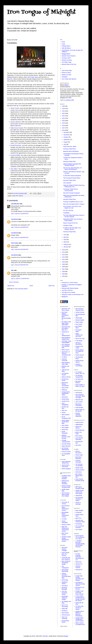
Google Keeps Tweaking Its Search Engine (80, 619)
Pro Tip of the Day (68, 210)
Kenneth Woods (66, 444)
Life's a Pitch (79, 402)
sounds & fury (66, 401)
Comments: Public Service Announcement (71, 190)
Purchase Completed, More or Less (73, 202)
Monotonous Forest (65, 380)
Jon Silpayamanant (66, 335)
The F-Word (79, 530)
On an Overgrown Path (66, 417)
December (67, 132)
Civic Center (15, 243)
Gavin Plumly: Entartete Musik (80, 480)
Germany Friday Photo (69, 149)
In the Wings (79, 341)
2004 (64, 276)
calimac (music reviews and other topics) (80, 492)
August (66, 142)
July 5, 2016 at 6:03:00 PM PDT (20, 249)
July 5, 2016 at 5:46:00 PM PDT (20, 238)
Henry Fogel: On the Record (80, 410)
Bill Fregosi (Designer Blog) (80, 488)
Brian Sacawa (66, 415)
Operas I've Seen (67, 75)
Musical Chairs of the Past (69, 64)
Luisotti (13, 196)
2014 (64, 252)
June (65, 235)
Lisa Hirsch (14, 219)
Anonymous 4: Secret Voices (70, 283)
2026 (64, 106)
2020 (64, 121)
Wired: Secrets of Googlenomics (80, 624)
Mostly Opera (65, 399)
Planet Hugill (79, 455)
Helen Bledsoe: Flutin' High (66, 363)
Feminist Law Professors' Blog (80, 521)
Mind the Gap (79, 400)
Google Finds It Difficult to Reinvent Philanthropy (80, 614)
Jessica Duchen (80, 470)
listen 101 (64, 410)
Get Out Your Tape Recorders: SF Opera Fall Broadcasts (72, 169)
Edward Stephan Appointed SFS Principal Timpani (72, 165)
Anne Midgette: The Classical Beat (66, 346)
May (65, 237)
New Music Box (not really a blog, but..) (66, 328)
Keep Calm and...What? (70, 146)
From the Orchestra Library (64, 593)
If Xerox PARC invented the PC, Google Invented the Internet (80, 598)
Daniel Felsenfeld (65, 432)
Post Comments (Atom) (21, 289)
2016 (64, 130)
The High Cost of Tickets (69, 292)
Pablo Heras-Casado (17, 128)
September (67, 140)
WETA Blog (65, 580)
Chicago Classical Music (66, 441)
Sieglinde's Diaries (65, 583)
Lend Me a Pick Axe (67, 290)
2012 (64, 257)
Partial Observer (80, 430)
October (66, 137)
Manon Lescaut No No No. (71, 223)
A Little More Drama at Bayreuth (72, 176)
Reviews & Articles (67, 60)
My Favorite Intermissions (65, 449)
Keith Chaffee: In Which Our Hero (80, 386)
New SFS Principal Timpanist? (72, 193)
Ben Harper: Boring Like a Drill (79, 476)
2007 (64, 269)
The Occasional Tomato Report (72, 178)
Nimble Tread (79, 468)
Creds (63, 44)
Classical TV (79, 564)
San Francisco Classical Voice (80, 309)
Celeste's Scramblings (79, 365)
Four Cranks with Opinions (69, 79)
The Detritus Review (65, 374)
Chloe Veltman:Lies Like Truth (79, 335)
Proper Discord (80, 355)
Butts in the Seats (79, 433)
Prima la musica (66, 452)
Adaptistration (79, 424)
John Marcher (15, 204)
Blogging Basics (66, 54)
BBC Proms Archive (65, 534)
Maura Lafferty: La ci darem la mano (80, 351)
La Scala (64, 519)
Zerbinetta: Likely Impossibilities (66, 342)
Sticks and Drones (78, 427)
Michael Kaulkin (80, 320)
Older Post (51, 286)
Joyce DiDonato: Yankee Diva (66, 462)
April (65, 240)
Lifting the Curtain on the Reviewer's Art (73, 295)
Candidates (66, 213)
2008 (64, 267)
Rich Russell (65, 613)
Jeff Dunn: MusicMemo (79, 344)
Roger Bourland (66, 446)
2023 (64, 113)
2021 (64, 118)
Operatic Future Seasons (69, 56)
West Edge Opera (33, 77)
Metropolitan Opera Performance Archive (65, 515)
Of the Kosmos (66, 615)
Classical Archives (78, 567)
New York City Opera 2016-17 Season (74, 204)
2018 (64, 125)
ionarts (64, 412)
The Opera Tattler (78, 331)
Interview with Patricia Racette (70, 288)
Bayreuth (10, 79)
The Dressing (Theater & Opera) (79, 499)
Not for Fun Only (80, 339)
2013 (64, 255)
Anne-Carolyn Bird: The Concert (66, 554)
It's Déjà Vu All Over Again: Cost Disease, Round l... (72, 229)
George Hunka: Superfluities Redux (66, 393)
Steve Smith (65, 388)
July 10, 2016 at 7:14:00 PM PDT (20, 279)
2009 (64, 264)
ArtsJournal (79, 393)
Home (31, 286)
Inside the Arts (82, 420)
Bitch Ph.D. (79, 518)
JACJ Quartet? (67, 183)
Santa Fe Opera (66, 525)
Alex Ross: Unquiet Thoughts (65, 549)
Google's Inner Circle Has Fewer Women (79, 593)
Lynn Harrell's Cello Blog (79, 439)
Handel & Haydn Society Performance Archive (66, 539)
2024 (64, 111)
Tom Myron (65, 586)
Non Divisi (78, 445)
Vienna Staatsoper (65, 522)
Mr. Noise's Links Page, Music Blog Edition (66, 323)
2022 (64, 116)
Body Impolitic (79, 510)
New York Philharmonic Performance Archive (65, 529)
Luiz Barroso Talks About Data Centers (80, 584)
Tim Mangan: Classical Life (79, 376)
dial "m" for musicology (65, 606)
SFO (17, 196)
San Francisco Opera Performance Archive (66, 508)
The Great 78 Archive (65, 503)
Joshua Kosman (80, 312)
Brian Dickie (79, 436)
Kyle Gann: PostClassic (79, 405)
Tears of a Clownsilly (64, 618)
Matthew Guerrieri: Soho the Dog (66, 437)
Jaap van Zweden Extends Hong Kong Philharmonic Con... (74, 186)
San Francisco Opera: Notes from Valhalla (66, 494)
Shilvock (21, 196)
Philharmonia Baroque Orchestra (65, 482)
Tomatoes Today (68, 225)
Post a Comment (14, 282)
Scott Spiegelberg (65, 404)
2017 (64, 128)
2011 (64, 259)
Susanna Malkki (15, 155)
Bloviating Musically (64, 588)
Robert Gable (79, 322)
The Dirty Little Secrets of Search (79, 608)
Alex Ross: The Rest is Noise (66, 309)
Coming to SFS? (66, 58)
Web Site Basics (66, 48)
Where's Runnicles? (79, 452)
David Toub (65, 430)
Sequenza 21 (65, 332)
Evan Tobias (65, 425)
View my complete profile (67, 100)
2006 (64, 271)
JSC (12, 270)
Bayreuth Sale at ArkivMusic (71, 151)
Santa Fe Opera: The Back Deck (66, 487)
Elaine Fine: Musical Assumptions (65, 384)
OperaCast (78, 562)
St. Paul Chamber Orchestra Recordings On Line (80, 557)
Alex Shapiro (65, 427)
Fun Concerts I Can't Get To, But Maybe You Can (72, 207)
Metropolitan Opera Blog (65, 571)
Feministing (79, 524)
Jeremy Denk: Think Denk (66, 466)
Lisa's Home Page (67, 70)
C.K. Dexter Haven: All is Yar (80, 373)
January (66, 247)
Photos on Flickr (66, 73)
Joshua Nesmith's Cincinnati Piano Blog (66, 576)
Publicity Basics (66, 46)
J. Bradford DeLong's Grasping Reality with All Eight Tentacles (80, 544)
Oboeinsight (79, 318)
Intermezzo (65, 397)
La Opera (64, 357)
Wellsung (64, 390)
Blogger (66, 636)
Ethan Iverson (66, 350)
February (66, 244)
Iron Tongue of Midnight (41, 12)
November (67, 135)
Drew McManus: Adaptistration (66, 338)
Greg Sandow (79, 407)
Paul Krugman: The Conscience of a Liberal (80, 537)
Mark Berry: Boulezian (79, 458)
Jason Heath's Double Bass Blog (66, 422)
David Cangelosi (66, 469)
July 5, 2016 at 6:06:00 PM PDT (20, 265)
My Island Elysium (78, 382)
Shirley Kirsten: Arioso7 (80, 361)
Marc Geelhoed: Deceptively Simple (66, 563)
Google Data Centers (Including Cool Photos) (80, 578)
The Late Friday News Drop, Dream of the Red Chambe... (74, 216)
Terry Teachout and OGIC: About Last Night (80, 396)
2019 (64, 123)
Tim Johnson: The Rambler (79, 465)
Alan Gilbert (14, 169)
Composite (78, 512)
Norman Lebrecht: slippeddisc (79, 415)
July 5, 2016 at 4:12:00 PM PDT (20, 214)
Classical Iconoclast (65, 360)
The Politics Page (67, 62)
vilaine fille (65, 609)
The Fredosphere (65, 567)
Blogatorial (65, 297)
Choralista (65, 77)
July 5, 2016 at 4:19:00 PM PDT (20, 227)
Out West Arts (79, 379)
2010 (64, 262)
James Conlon (15, 108)
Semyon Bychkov (16, 122)
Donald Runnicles (16, 145)
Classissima (79, 496)
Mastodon (45, 636)
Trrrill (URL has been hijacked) (66, 558)
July (65, 144)
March (65, 242)
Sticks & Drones (66, 377)
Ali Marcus (65, 611)
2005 (64, 274)
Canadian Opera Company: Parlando (66, 477)
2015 (64, 250)
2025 (64, 109)
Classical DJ (79, 570)
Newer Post (11, 286)
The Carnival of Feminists (80, 527)
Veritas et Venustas (78, 503)
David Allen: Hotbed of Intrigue (65, 598)
